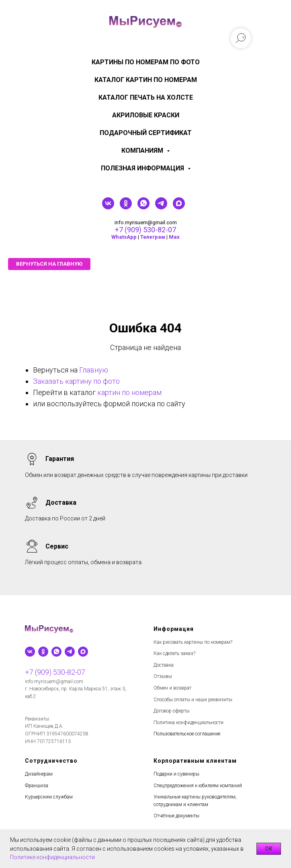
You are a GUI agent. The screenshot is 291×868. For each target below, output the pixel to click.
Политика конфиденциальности (189, 723)
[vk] (108, 207)
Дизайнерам (39, 774)
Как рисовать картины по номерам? (193, 642)
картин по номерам (129, 392)
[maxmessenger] (179, 207)
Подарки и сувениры (176, 774)
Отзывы (163, 676)
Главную (94, 370)
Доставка (164, 665)
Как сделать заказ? (174, 653)
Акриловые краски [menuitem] (146, 115)
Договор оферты (172, 711)
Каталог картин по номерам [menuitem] (146, 80)
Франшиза (37, 786)
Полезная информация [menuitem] (143, 168)
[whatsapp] (143, 207)
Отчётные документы (176, 816)
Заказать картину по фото (76, 381)
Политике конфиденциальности (52, 857)
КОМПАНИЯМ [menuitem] (143, 150)
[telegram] (161, 207)
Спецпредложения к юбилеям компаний (198, 786)
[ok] (126, 207)
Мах (174, 237)
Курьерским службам (49, 797)
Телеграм (153, 237)
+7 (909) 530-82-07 (145, 230)
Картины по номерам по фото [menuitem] (146, 62)
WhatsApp (124, 237)
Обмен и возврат (172, 688)
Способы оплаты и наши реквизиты (193, 700)
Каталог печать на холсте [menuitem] (146, 97)
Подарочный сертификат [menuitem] (146, 133)
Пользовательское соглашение (187, 734)
